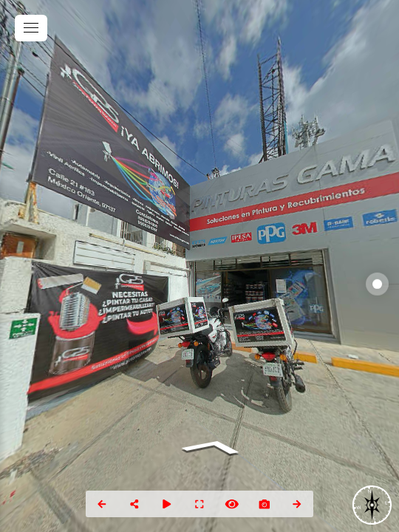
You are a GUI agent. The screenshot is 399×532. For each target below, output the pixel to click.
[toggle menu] (31, 28)
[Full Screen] (199, 504)
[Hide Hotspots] (232, 504)
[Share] (134, 504)
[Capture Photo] (265, 504)
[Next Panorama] (297, 504)
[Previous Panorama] (102, 504)
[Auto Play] (167, 504)
